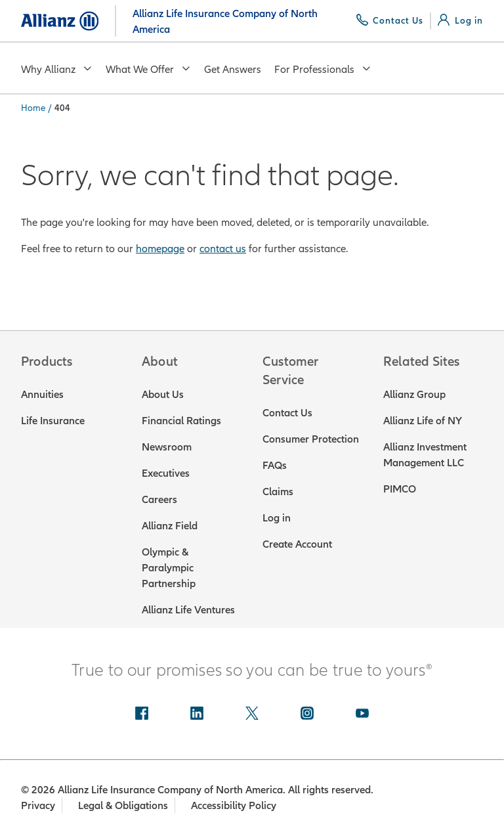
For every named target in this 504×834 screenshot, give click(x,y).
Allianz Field (170, 525)
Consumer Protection (311, 439)
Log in (277, 517)
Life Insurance (53, 420)
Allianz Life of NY (423, 420)
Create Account (297, 544)
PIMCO (400, 489)
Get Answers (233, 69)
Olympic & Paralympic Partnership (169, 567)
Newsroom (167, 447)
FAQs (275, 465)
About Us (163, 394)
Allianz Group (414, 394)
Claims (278, 491)
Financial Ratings (181, 420)
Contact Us (287, 412)
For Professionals (323, 69)
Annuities (42, 394)
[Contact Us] (390, 20)
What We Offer (148, 69)
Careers (159, 499)
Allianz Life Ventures (188, 609)
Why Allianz (57, 69)
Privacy (38, 805)
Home (33, 108)
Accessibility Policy (235, 805)
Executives (166, 473)
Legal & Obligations (124, 805)
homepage (160, 248)
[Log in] (460, 20)
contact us (223, 248)
